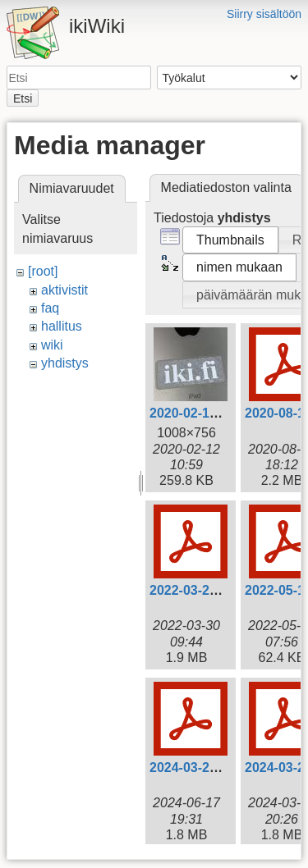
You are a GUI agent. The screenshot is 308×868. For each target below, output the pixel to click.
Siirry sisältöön (264, 14)
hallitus (62, 326)
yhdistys (65, 363)
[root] (43, 271)
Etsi (23, 98)
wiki (52, 345)
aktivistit (64, 290)
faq (50, 308)
